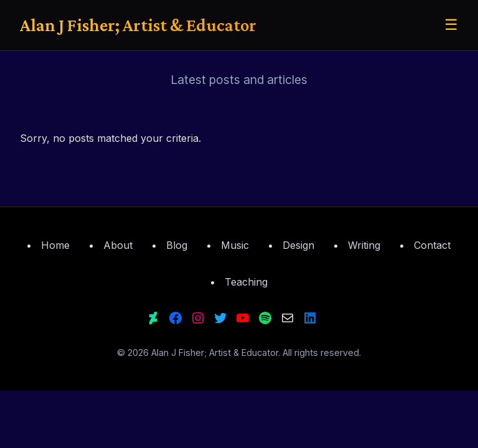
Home (55, 245)
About (118, 245)
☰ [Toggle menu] (451, 25)
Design (298, 245)
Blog (177, 245)
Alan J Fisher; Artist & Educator (138, 25)
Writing (364, 245)
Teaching (246, 282)
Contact (432, 245)
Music (235, 245)
